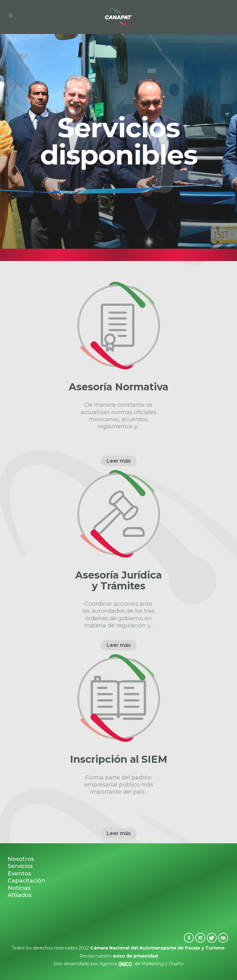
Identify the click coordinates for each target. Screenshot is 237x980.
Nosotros (21, 859)
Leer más (119, 461)
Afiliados (20, 895)
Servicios (20, 866)
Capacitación (27, 881)
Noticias (19, 888)
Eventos (19, 874)
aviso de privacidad (135, 956)
